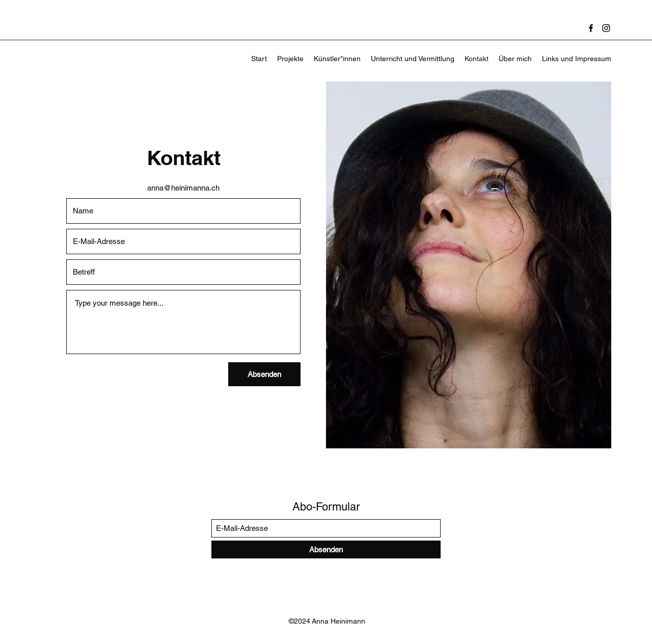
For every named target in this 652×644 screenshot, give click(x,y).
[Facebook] (591, 28)
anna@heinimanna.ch (183, 188)
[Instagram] (606, 28)
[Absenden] (264, 374)
